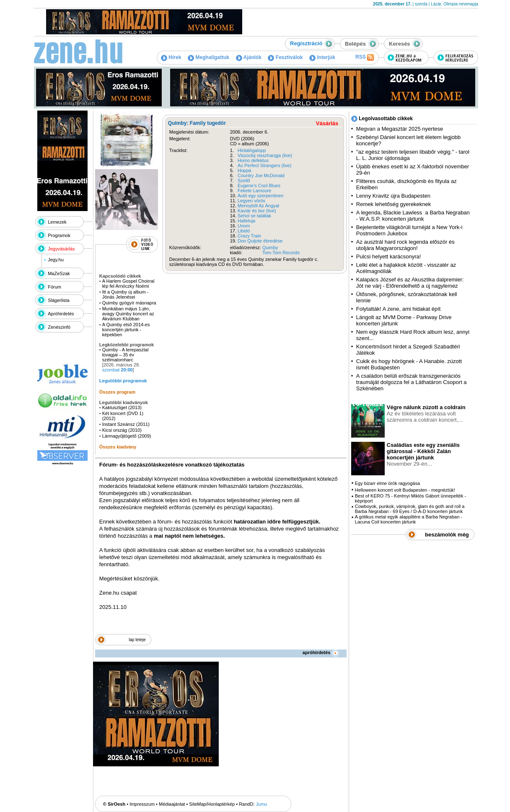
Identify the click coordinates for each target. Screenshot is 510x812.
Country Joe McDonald (261, 175)
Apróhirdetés (61, 314)
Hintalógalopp (252, 150)
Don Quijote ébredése (260, 241)
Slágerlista (58, 300)
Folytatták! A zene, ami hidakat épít (399, 309)
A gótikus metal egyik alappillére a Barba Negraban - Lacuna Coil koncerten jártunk (409, 519)
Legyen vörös (251, 201)
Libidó (244, 231)
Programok (59, 235)
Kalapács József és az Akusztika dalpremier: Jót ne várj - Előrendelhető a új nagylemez (410, 283)
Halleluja (246, 221)
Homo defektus (253, 160)
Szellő (244, 180)
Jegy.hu (56, 260)
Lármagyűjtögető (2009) (127, 436)
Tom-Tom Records (281, 253)
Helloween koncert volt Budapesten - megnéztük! (405, 490)
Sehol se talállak (254, 216)
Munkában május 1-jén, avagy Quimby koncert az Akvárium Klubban (128, 314)
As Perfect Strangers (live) (264, 165)
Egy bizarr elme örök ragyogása (387, 483)
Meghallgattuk (208, 57)
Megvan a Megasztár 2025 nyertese (400, 129)
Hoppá (244, 170)
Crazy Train (249, 236)
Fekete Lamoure (254, 191)
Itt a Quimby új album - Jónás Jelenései (126, 294)
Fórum (54, 287)
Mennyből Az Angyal (258, 206)
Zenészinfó (59, 327)
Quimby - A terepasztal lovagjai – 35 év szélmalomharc (126, 355)
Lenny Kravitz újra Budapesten (393, 196)
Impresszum (142, 804)
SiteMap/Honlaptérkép (212, 804)
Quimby (270, 247)
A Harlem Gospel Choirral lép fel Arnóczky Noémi (128, 284)
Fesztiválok (285, 57)
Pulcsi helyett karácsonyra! (389, 256)
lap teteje (137, 640)
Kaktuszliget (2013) (122, 407)
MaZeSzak (59, 273)
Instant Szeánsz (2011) (126, 424)
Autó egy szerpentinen (260, 196)
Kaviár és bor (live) (257, 211)
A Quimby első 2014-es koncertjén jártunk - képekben (126, 330)
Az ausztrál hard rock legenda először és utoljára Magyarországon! (405, 245)
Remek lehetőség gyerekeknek (394, 204)
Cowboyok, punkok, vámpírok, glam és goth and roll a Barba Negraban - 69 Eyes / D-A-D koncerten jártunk (410, 509)
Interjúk (322, 57)
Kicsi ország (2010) (122, 430)
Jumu (262, 804)
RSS (365, 57)
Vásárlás (327, 123)
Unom (244, 226)
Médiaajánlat (172, 804)
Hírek (171, 57)
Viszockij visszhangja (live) (265, 155)
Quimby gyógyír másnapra (130, 303)
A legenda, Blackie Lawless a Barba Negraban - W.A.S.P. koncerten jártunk (413, 216)
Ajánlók (249, 57)
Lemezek (57, 222)
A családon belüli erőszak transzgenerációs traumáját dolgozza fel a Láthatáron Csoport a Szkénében (412, 382)
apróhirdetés (321, 652)
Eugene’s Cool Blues (259, 186)
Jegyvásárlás (61, 249)
